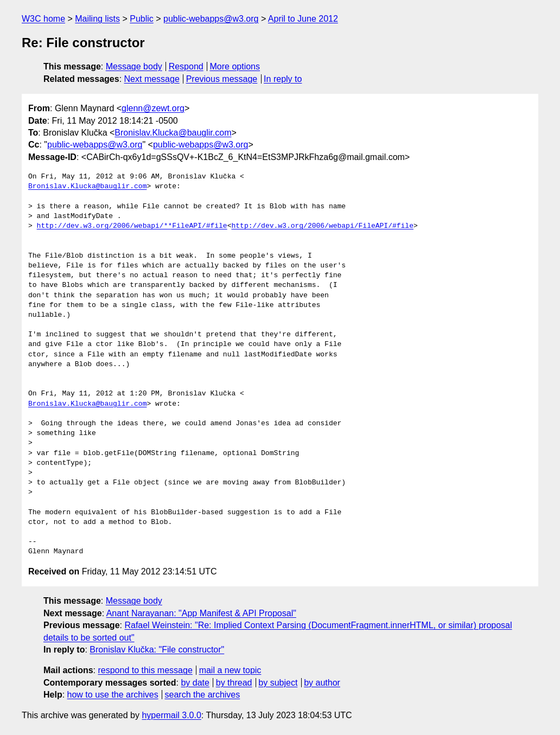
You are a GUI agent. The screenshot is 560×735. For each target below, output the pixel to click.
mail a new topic (230, 670)
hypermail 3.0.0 (171, 715)
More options (235, 66)
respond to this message (145, 670)
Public (142, 19)
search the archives (203, 695)
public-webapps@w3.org (211, 19)
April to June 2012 (303, 19)
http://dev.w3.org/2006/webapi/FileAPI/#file (322, 226)
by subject (278, 683)
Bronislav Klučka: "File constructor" (157, 650)
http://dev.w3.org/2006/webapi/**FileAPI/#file (132, 226)
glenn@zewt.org (153, 108)
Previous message (222, 79)
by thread (234, 683)
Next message (152, 79)
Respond (186, 66)
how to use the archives (113, 695)
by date (195, 683)
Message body (134, 66)
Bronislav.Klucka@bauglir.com (173, 133)
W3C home (43, 19)
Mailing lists (97, 19)
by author (322, 683)
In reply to (283, 79)
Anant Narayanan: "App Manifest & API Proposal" (201, 613)
